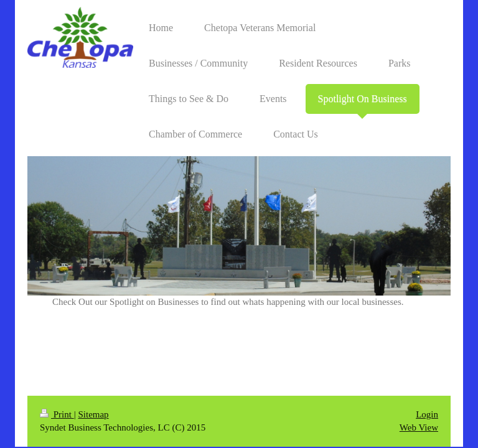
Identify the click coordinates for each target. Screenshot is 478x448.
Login (427, 414)
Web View (419, 427)
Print (57, 414)
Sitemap (93, 414)
